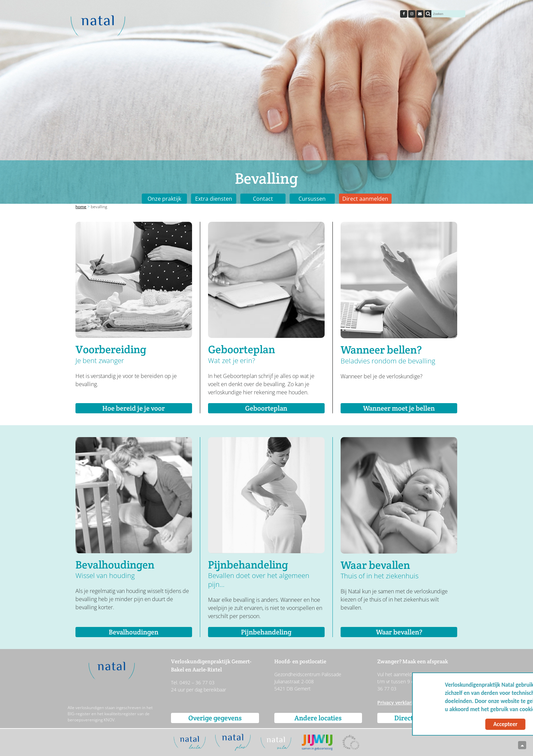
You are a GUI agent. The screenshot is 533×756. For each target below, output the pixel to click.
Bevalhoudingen (134, 632)
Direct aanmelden (365, 199)
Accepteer (463, 724)
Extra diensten (214, 199)
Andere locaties (318, 718)
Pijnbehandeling (266, 632)
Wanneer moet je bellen (399, 408)
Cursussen (312, 199)
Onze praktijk (164, 199)
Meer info (510, 709)
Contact (263, 199)
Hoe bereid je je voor (134, 408)
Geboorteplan (266, 408)
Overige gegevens (215, 718)
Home (81, 207)
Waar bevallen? (399, 632)
